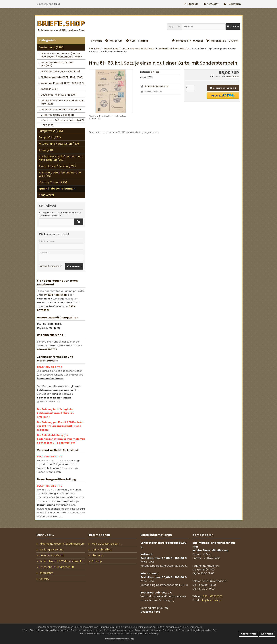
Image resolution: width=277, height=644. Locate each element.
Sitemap (95, 561)
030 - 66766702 (47, 349)
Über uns (96, 555)
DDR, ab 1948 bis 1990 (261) (58, 115)
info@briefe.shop (55, 295)
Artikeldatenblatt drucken (157, 86)
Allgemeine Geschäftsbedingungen (60, 544)
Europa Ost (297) (50, 137)
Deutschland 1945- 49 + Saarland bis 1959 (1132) (62, 102)
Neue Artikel (46, 195)
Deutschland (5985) (52, 47)
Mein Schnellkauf (100, 550)
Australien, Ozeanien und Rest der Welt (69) (60, 174)
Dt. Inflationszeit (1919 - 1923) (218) (60, 71)
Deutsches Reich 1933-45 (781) (59, 95)
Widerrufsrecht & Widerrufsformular (60, 561)
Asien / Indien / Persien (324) (57, 166)
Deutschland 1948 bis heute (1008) (61, 110)
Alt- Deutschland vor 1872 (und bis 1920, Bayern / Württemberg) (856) (61, 55)
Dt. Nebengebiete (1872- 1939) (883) (62, 77)
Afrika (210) (46, 150)
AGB (130, 41)
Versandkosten (233, 76)
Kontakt (96, 41)
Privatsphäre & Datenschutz (55, 567)
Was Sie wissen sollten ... (105, 544)
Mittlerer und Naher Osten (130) (59, 144)
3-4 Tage (155, 72)
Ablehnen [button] (267, 634)
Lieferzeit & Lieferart (50, 555)
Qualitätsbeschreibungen (57, 189)
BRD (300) (49, 125)
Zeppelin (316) (49, 89)
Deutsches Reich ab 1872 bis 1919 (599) (57, 64)
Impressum (114, 41)
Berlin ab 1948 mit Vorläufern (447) (63, 120)
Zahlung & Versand (50, 550)
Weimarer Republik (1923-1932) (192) (62, 83)
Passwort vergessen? (50, 266)
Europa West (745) (51, 131)
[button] (175, 27)
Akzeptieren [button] (248, 634)
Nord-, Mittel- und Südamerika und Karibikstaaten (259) (61, 158)
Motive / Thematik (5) (53, 182)
